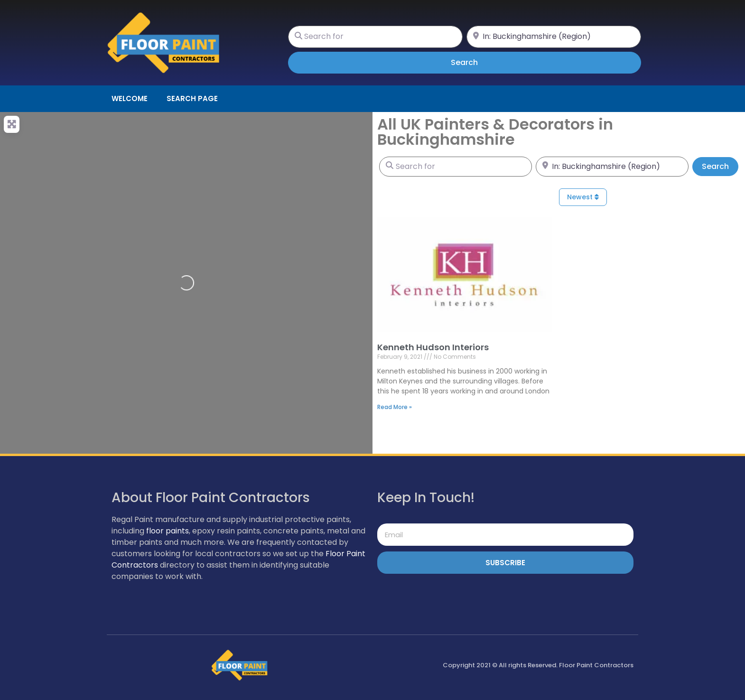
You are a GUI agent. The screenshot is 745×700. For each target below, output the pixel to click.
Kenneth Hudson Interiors (433, 347)
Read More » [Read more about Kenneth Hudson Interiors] (395, 407)
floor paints (168, 531)
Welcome (130, 98)
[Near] (554, 37)
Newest (583, 197)
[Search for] (375, 37)
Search (478, 62)
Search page (192, 98)
